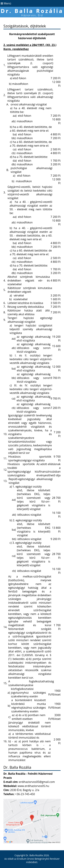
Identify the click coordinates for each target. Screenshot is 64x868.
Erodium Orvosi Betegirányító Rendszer (38, 859)
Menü (6, 3)
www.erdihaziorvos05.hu (33, 786)
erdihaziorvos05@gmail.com (37, 782)
